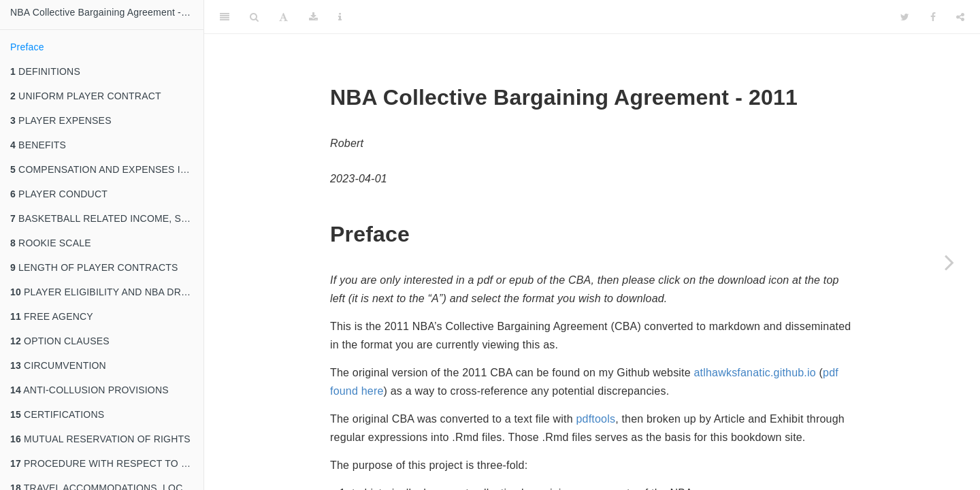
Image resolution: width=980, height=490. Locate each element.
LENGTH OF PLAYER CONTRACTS (94, 267)
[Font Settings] (283, 17)
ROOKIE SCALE (51, 243)
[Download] (313, 17)
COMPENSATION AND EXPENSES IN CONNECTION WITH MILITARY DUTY (107, 169)
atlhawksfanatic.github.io (755, 373)
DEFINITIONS (45, 71)
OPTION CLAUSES (60, 341)
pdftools (595, 419)
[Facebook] (933, 17)
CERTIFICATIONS (57, 414)
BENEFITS (38, 145)
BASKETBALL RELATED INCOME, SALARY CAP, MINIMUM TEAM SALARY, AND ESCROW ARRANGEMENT (107, 218)
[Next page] (949, 262)
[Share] (960, 17)
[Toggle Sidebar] (225, 17)
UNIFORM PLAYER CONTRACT (86, 96)
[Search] (254, 17)
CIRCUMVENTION (58, 365)
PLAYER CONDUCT (59, 194)
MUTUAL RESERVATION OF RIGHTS (100, 439)
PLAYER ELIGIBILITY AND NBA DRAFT (105, 292)
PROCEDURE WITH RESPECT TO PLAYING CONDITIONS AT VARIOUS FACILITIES (107, 463)
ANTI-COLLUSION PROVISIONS (89, 390)
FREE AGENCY (52, 316)
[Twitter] (905, 17)
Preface (27, 47)
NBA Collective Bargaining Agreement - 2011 (107, 12)
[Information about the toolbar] (340, 17)
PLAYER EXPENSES (61, 120)
